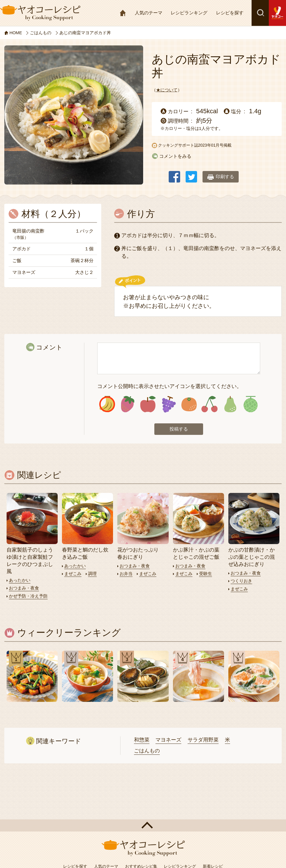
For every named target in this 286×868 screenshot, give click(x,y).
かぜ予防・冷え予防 (28, 596)
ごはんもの (147, 751)
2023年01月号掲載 (215, 145)
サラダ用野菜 (203, 740)
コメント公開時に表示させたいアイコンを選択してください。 (170, 386)
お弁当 (126, 574)
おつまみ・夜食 (24, 588)
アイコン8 (250, 405)
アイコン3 (148, 405)
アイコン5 (189, 405)
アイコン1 (107, 405)
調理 (92, 574)
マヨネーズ (168, 740)
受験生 (206, 574)
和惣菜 (142, 740)
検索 (260, 13)
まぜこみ (73, 574)
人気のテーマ (149, 13)
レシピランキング (189, 13)
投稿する (179, 430)
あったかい (20, 581)
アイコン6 (209, 405)
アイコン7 (230, 405)
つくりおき (241, 581)
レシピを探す (230, 13)
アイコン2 (128, 405)
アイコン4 (168, 405)
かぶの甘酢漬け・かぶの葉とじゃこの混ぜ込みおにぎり (252, 558)
